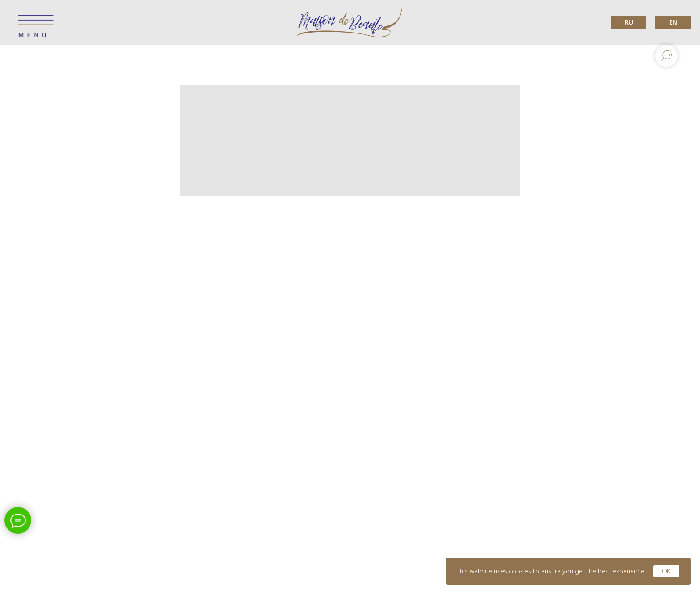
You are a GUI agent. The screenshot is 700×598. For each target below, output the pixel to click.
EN (673, 22)
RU (629, 22)
